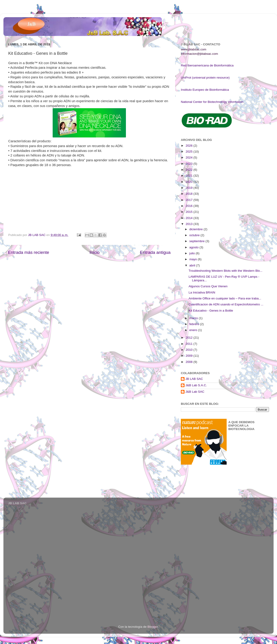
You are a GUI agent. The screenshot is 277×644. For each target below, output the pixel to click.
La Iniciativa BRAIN (202, 292)
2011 (190, 344)
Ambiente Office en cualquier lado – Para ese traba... (225, 298)
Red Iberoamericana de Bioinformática (207, 65)
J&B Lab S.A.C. (196, 385)
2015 (190, 212)
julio (193, 253)
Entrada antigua (155, 252)
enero (194, 330)
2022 (190, 170)
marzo (194, 318)
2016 (190, 206)
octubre (195, 235)
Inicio (95, 252)
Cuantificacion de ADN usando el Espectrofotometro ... (226, 304)
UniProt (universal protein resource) (205, 78)
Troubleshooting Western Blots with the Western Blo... (225, 271)
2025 (190, 152)
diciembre (196, 229)
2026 (190, 146)
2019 (190, 188)
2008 (190, 362)
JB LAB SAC (194, 379)
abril (193, 265)
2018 (190, 194)
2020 (190, 182)
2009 (190, 356)
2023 (190, 164)
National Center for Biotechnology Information (212, 102)
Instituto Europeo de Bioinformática (205, 90)
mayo (194, 259)
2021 (190, 176)
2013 (190, 224)
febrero (195, 324)
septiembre (197, 241)
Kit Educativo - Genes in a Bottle (211, 311)
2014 (190, 218)
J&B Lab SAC (195, 392)
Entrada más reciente (29, 252)
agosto (194, 247)
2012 (190, 338)
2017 (190, 200)
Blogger (153, 627)
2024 (190, 158)
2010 (190, 350)
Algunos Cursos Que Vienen (208, 286)
